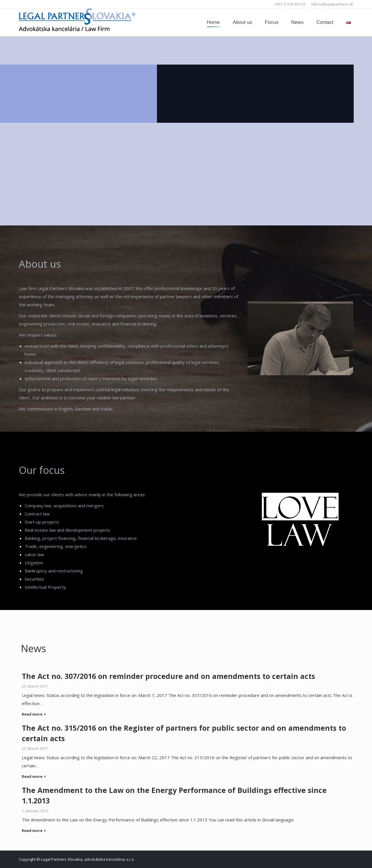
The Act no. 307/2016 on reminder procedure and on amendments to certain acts (168, 676)
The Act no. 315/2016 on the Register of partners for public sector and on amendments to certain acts (184, 733)
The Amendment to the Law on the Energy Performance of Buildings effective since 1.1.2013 (174, 795)
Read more (34, 714)
